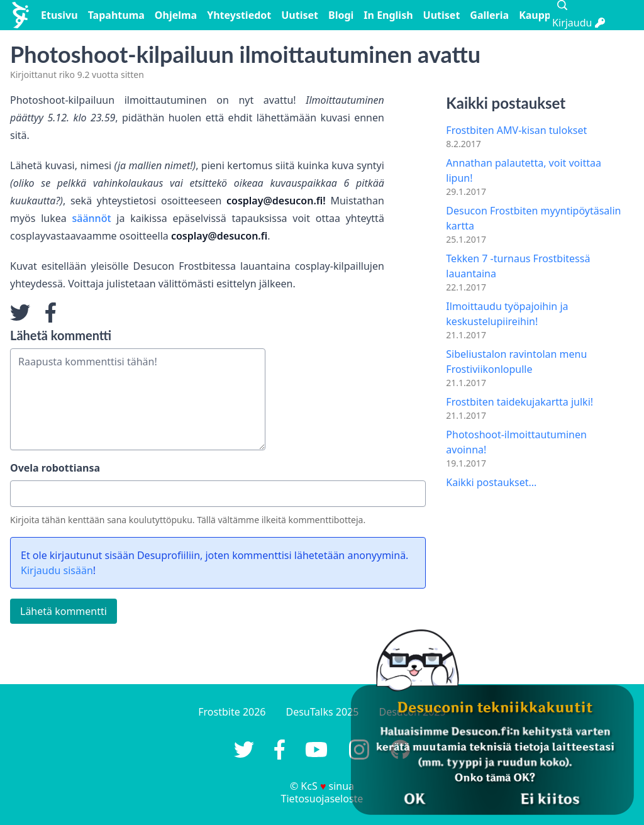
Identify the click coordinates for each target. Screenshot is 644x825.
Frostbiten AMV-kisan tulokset (516, 130)
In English (388, 15)
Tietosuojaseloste (322, 799)
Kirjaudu (579, 23)
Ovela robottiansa (55, 468)
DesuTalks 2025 (323, 712)
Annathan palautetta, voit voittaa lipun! (524, 170)
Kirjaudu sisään (57, 570)
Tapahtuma (116, 15)
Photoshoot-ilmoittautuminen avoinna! (516, 442)
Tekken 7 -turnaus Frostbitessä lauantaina (518, 266)
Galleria (489, 15)
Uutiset (300, 15)
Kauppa (538, 15)
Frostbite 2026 (232, 712)
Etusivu (59, 15)
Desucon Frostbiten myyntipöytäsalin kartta (533, 218)
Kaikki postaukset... (491, 482)
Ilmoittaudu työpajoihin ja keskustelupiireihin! (507, 314)
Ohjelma (176, 15)
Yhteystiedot (239, 15)
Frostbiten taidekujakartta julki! (519, 402)
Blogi (341, 15)
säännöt (92, 218)
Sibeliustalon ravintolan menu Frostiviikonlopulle (516, 362)
